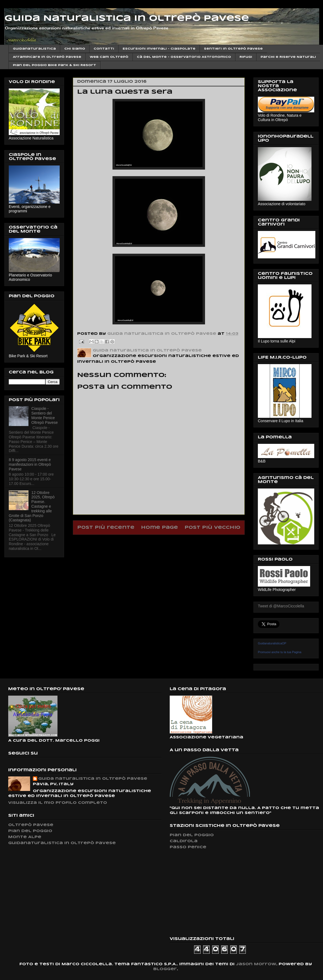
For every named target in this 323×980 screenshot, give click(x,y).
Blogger (165, 969)
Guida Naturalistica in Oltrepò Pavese (127, 18)
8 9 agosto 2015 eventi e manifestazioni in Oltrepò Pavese (30, 464)
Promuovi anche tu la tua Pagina (280, 652)
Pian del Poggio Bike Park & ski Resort (54, 65)
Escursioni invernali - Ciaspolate (159, 49)
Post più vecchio (212, 528)
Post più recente (106, 528)
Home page (159, 528)
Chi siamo (75, 49)
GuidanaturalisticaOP (272, 643)
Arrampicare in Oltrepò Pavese (47, 57)
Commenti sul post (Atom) (173, 542)
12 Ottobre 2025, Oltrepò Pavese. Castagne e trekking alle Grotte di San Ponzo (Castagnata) (32, 506)
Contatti (104, 49)
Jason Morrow (256, 964)
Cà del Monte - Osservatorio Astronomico (184, 57)
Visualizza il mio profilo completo (58, 803)
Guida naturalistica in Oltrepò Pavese (93, 779)
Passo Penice (188, 847)
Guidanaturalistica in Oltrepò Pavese (62, 843)
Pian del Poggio (30, 831)
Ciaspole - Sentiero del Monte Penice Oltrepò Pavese (45, 415)
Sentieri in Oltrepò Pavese (233, 49)
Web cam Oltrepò (109, 57)
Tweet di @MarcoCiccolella (281, 606)
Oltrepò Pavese (31, 825)
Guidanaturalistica (34, 49)
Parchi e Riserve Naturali (288, 57)
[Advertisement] (211, 893)
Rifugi (246, 57)
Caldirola (184, 841)
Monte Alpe (25, 837)
